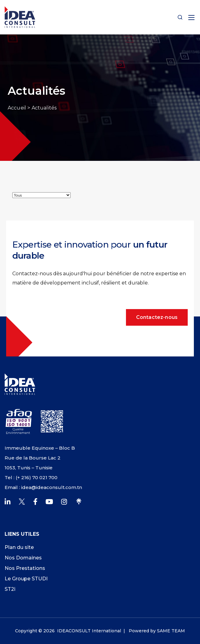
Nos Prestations (25, 568)
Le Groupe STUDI (26, 579)
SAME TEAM (171, 631)
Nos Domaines (23, 558)
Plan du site (19, 547)
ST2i (10, 589)
